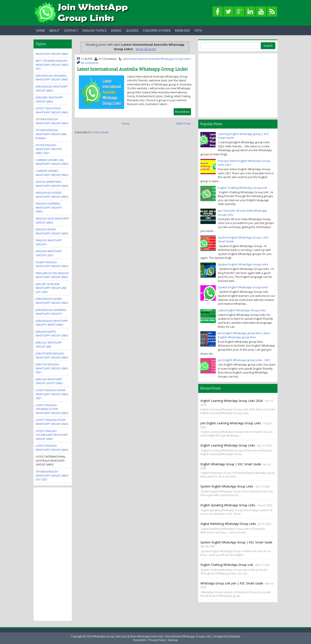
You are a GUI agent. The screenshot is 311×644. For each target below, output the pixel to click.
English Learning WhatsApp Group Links (228, 445)
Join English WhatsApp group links (52, 89)
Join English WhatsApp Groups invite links (52, 323)
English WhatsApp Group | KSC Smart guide (231, 464)
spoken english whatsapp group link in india (51, 134)
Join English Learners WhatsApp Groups (51, 312)
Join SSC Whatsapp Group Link (49, 345)
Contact (71, 30)
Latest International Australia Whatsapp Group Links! (157, 59)
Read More (182, 112)
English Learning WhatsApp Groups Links (49, 207)
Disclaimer (140, 640)
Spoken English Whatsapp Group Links (52, 121)
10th (198, 30)
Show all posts (146, 49)
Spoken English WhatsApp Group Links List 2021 (52, 475)
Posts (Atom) (100, 132)
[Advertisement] (53, 554)
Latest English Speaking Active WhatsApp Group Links (52, 409)
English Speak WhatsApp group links (52, 231)
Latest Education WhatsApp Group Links (52, 110)
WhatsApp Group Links (52, 54)
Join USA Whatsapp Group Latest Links (49, 381)
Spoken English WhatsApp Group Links (243, 264)
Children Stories (157, 30)
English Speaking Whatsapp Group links (228, 505)
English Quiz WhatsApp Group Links (52, 220)
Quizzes (132, 30)
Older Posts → (185, 123)
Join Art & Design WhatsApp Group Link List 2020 (51, 288)
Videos (116, 30)
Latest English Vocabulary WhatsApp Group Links (52, 435)
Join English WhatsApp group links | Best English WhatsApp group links (244, 335)
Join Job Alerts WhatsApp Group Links (52, 334)
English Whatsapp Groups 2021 (49, 253)
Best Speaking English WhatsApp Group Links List (52, 65)
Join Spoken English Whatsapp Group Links (52, 355)
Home (40, 30)
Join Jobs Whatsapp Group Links (49, 99)
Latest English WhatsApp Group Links (52, 448)
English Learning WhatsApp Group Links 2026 (232, 401)
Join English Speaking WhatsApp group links (52, 78)
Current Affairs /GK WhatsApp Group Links (52, 162)
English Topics (95, 30)
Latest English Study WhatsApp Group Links (52, 422)
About (54, 30)
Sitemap (173, 640)
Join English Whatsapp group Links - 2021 (244, 360)
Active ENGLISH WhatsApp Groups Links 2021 (49, 149)
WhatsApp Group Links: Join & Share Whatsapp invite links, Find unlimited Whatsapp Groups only (152, 636)
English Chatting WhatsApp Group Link (243, 188)
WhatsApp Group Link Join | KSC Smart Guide (232, 583)
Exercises (182, 30)
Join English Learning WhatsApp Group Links (231, 423)
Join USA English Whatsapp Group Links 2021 (52, 368)
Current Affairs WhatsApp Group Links (52, 173)
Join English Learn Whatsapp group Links (52, 301)
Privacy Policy (157, 640)
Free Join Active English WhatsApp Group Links (52, 275)
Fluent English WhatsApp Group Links (52, 264)
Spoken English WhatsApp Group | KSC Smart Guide (236, 542)
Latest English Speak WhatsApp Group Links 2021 (52, 394)
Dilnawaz (235, 636)
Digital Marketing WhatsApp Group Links (52, 184)
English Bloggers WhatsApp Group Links (52, 195)
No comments (90, 63)
